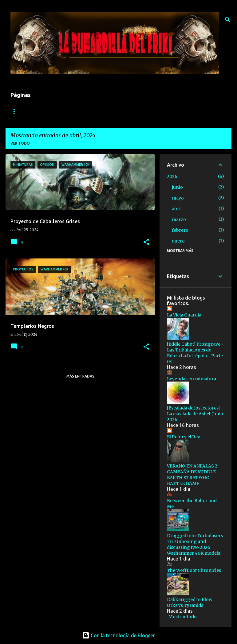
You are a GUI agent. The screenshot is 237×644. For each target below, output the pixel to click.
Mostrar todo (183, 617)
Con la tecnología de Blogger (118, 635)
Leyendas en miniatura (192, 379)
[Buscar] (228, 20)
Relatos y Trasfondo (156, 111)
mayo (178, 198)
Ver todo (20, 143)
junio (177, 187)
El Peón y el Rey (184, 437)
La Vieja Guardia (184, 315)
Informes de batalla (98, 111)
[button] (146, 242)
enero (178, 241)
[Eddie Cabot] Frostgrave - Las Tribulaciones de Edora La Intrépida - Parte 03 (195, 353)
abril (177, 209)
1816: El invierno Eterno (36, 111)
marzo (179, 219)
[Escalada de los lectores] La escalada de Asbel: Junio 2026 (195, 414)
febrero (180, 230)
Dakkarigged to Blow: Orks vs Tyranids (190, 602)
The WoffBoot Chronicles (194, 570)
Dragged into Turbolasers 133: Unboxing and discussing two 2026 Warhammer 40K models (195, 544)
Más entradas (80, 376)
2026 (172, 177)
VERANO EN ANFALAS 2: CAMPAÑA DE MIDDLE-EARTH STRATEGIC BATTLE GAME (193, 475)
